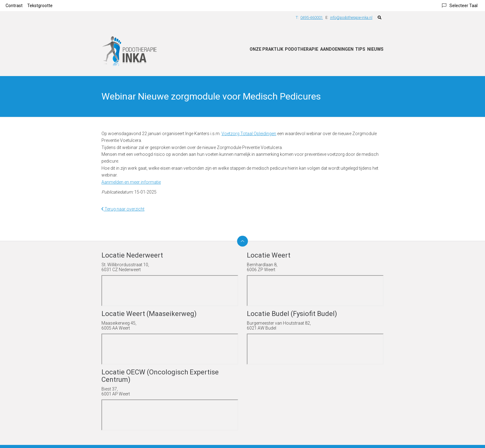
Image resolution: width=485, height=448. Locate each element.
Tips (360, 49)
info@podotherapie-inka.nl (351, 18)
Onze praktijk (266, 49)
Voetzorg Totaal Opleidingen (249, 134)
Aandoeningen (337, 49)
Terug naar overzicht (123, 209)
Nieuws (375, 49)
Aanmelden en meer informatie (131, 182)
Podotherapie (302, 49)
